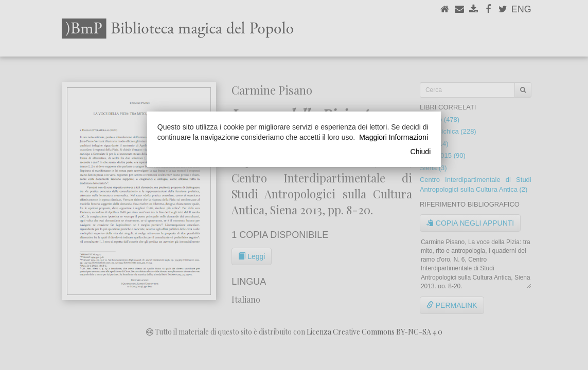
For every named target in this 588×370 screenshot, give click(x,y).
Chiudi (421, 152)
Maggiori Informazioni (394, 137)
